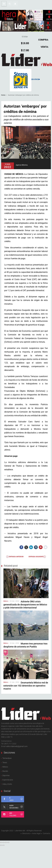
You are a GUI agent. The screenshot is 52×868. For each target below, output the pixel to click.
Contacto (47, 833)
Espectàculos (8, 780)
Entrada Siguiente (37, 557)
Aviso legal (36, 833)
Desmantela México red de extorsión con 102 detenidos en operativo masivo (26, 686)
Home (3, 95)
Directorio (26, 833)
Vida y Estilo (7, 784)
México (6, 601)
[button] (10, 4)
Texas (5, 762)
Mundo (5, 771)
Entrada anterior (15, 557)
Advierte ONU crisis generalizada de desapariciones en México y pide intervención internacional (25, 605)
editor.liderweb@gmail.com (17, 746)
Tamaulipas (7, 758)
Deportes (6, 775)
